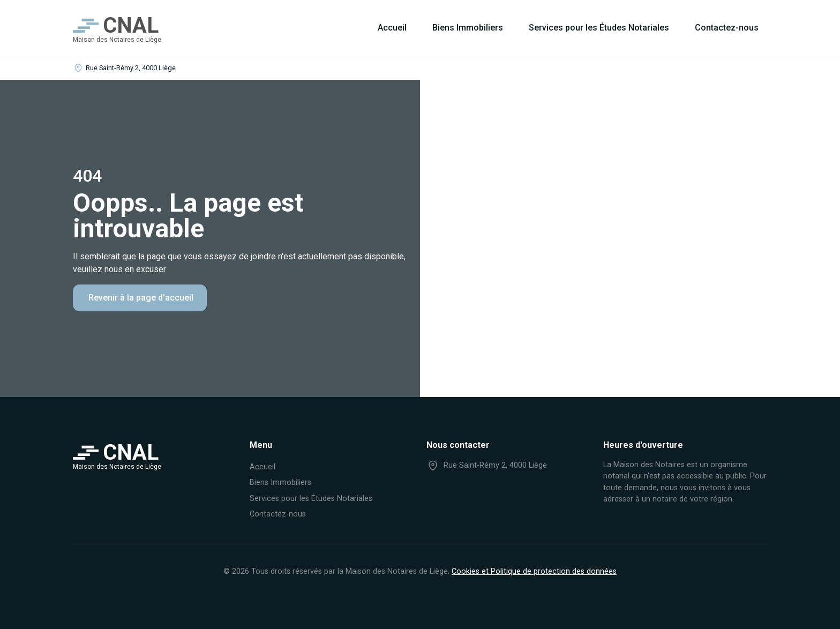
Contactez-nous (727, 28)
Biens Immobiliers (468, 28)
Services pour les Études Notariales (599, 28)
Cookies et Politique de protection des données (534, 571)
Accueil (392, 28)
